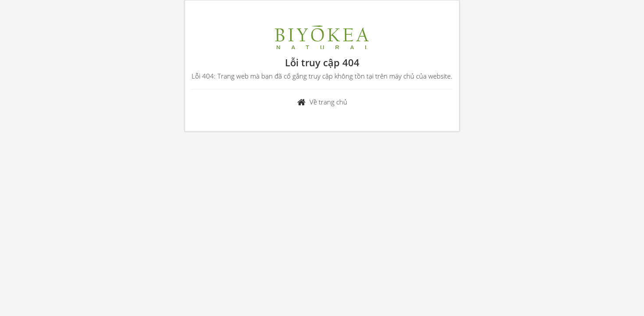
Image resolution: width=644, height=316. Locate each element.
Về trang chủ (328, 102)
